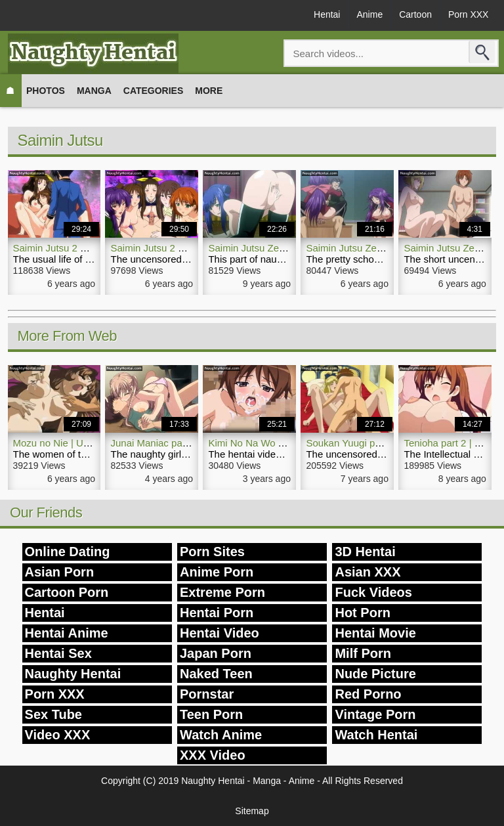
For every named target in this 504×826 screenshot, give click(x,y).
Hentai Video (220, 633)
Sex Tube (53, 714)
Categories (154, 91)
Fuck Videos (373, 592)
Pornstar (207, 694)
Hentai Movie (375, 633)
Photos (46, 91)
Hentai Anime (67, 633)
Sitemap (252, 811)
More (209, 91)
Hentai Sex (58, 653)
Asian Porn (60, 572)
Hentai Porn (217, 613)
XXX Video (213, 755)
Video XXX (58, 735)
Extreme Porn (222, 592)
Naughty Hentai (73, 674)
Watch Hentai (376, 735)
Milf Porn (363, 653)
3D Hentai (365, 552)
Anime (369, 14)
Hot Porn (362, 613)
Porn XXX (468, 14)
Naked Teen (216, 674)
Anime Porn (217, 572)
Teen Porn (211, 714)
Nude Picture (375, 674)
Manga (94, 91)
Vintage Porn (375, 714)
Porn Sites (212, 552)
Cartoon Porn (67, 592)
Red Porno (368, 694)
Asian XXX (367, 572)
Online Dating (68, 552)
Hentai (327, 14)
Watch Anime (221, 735)
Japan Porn (216, 653)
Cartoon (415, 14)
